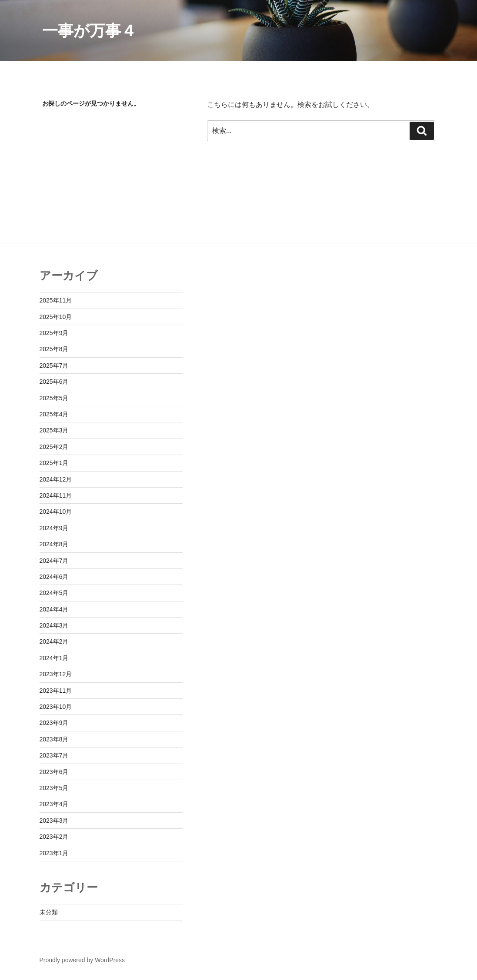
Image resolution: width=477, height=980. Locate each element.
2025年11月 (56, 300)
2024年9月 (54, 528)
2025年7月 (54, 365)
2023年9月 (54, 723)
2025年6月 (54, 382)
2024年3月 (54, 625)
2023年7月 (54, 755)
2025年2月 (54, 447)
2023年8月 (54, 739)
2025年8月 (54, 349)
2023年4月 (54, 804)
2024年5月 (54, 593)
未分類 (49, 912)
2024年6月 (54, 577)
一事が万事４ (89, 31)
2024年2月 (54, 641)
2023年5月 (54, 788)
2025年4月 (54, 414)
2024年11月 (56, 495)
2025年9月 (54, 333)
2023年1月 (54, 853)
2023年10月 (56, 707)
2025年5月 (54, 398)
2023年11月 (56, 691)
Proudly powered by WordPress (82, 960)
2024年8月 (54, 544)
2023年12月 (56, 674)
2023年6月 (54, 772)
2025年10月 (56, 317)
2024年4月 (54, 609)
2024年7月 (54, 561)
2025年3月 (54, 430)
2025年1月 (54, 463)
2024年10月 (56, 512)
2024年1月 (54, 658)
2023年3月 (54, 821)
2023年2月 (54, 837)
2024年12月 (56, 479)
